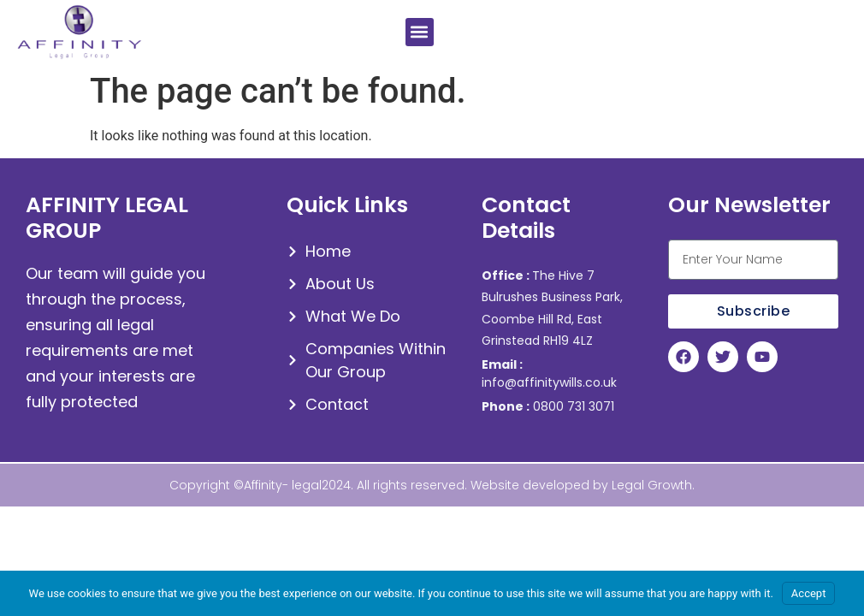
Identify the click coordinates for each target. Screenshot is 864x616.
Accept (809, 593)
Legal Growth (652, 485)
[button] (420, 32)
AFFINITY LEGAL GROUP (107, 218)
